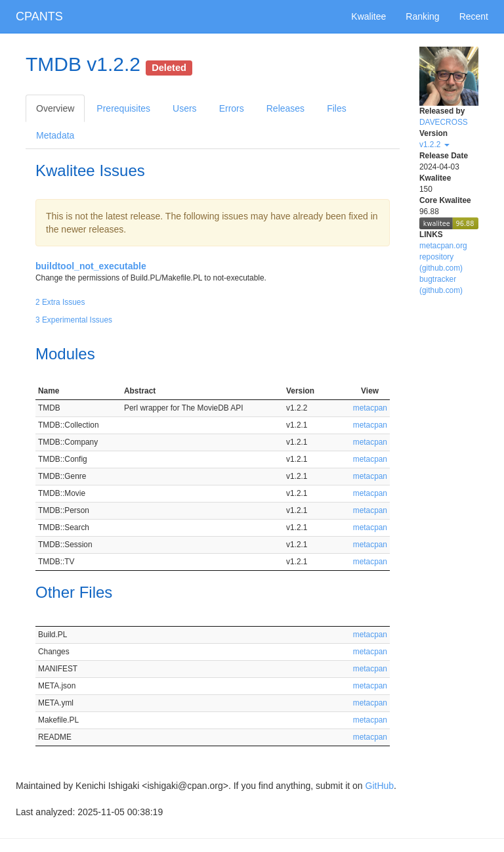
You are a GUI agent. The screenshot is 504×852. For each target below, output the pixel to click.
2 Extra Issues (60, 302)
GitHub (380, 786)
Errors (232, 108)
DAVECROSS (444, 122)
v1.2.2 (434, 145)
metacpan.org (443, 246)
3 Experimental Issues (74, 320)
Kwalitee (368, 16)
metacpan (370, 408)
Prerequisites (123, 108)
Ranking (422, 16)
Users (185, 108)
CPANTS (39, 16)
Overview (55, 108)
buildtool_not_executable (91, 266)
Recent (474, 16)
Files (337, 108)
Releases (285, 108)
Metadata (55, 135)
